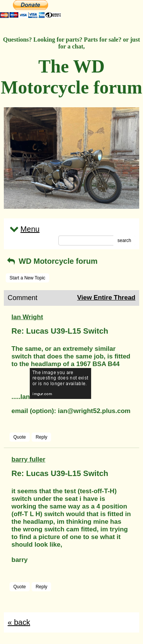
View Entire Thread (106, 298)
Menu (24, 229)
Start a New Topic (27, 278)
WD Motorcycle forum (52, 261)
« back (19, 622)
